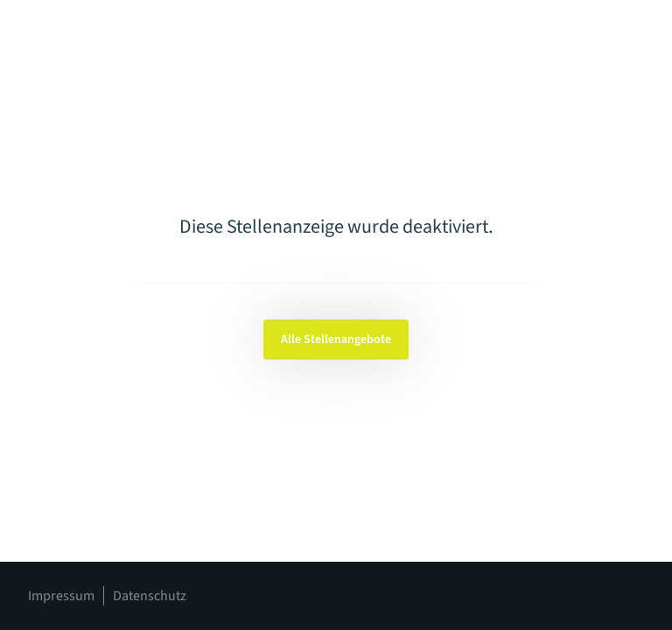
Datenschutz (150, 596)
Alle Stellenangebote (336, 339)
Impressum (61, 596)
